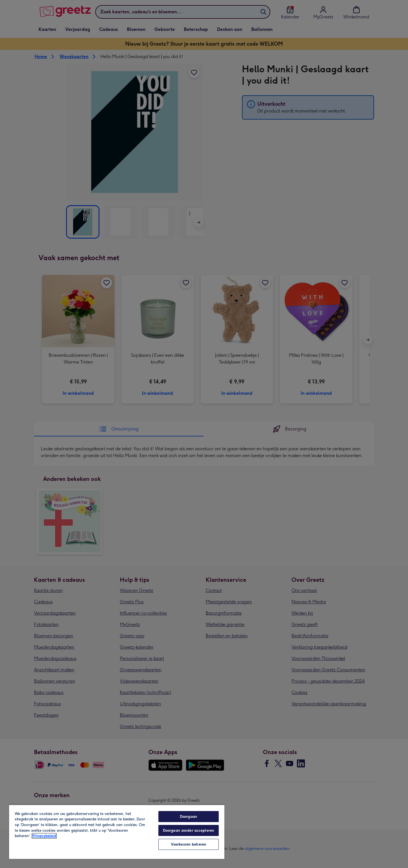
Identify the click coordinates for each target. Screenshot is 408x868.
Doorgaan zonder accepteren (189, 830)
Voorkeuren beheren (189, 844)
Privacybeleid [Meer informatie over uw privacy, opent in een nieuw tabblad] (44, 836)
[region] (117, 832)
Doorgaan (189, 817)
